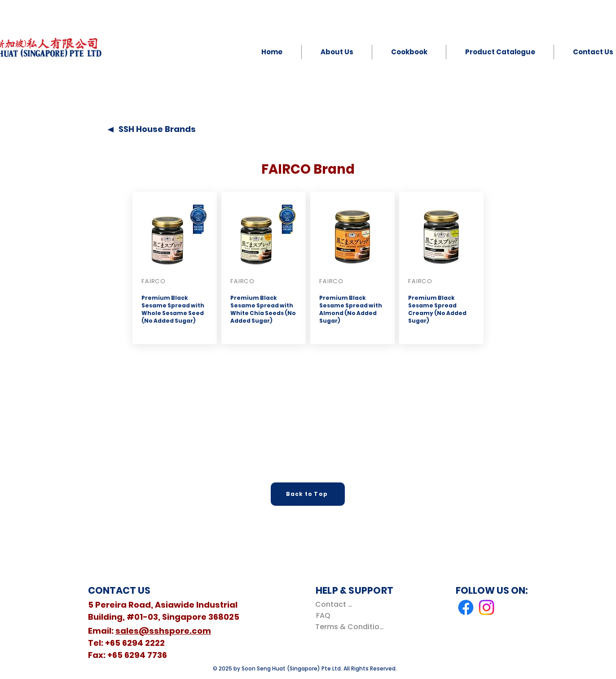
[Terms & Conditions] (351, 627)
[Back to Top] (308, 494)
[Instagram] (486, 607)
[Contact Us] (336, 604)
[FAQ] (323, 615)
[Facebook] (466, 607)
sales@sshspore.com (163, 631)
